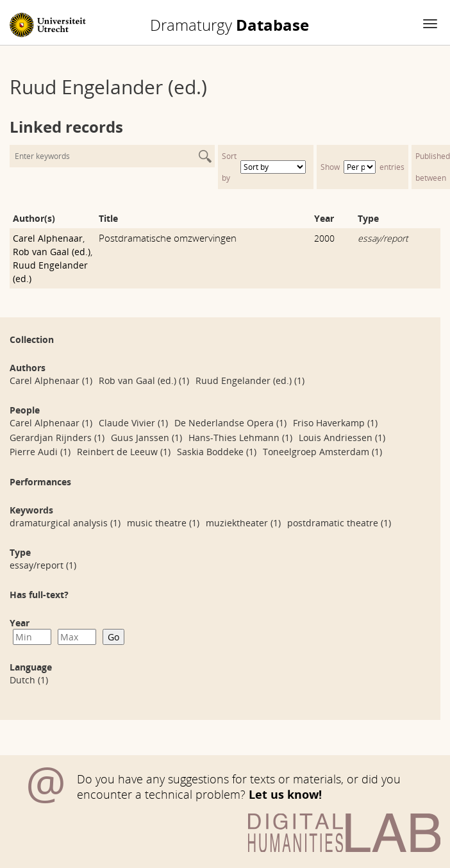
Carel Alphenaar (48, 238)
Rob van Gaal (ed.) (52, 252)
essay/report (383, 238)
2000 (324, 238)
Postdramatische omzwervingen (168, 238)
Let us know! (285, 794)
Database (229, 25)
